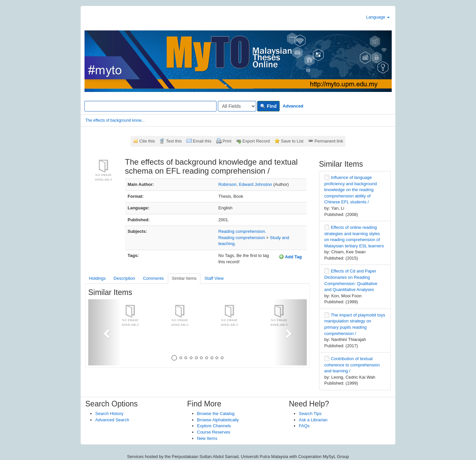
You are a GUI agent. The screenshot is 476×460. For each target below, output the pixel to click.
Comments (154, 278)
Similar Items (184, 278)
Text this (174, 141)
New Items (207, 438)
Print (227, 141)
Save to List (292, 141)
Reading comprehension (242, 238)
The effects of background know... (115, 120)
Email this (202, 141)
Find (268, 106)
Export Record (256, 141)
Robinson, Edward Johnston (245, 184)
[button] (105, 332)
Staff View (214, 278)
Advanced (293, 106)
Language (378, 17)
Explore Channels (214, 426)
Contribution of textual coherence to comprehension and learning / (352, 365)
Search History (109, 414)
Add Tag (290, 257)
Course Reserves (214, 432)
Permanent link (329, 141)
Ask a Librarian (313, 420)
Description (124, 278)
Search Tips (310, 414)
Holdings (97, 278)
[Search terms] (150, 106)
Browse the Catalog (216, 414)
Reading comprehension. (242, 231)
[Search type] (237, 106)
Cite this (147, 141)
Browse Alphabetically (218, 420)
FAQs (304, 426)
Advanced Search (112, 420)
